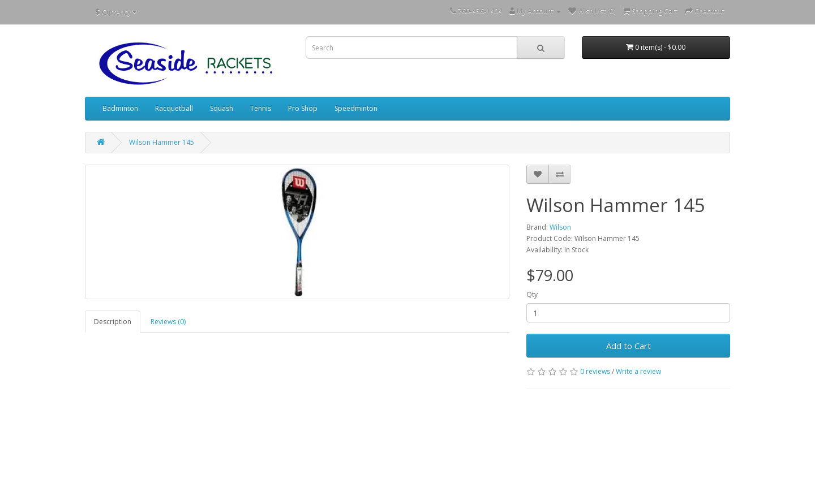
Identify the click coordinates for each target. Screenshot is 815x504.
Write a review (638, 371)
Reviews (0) (168, 322)
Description (113, 322)
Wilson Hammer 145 (162, 142)
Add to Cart (629, 346)
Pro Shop (303, 108)
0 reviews (595, 371)
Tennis (261, 108)
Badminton (120, 108)
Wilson (560, 227)
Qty (532, 294)
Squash (222, 108)
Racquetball (174, 108)
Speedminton (356, 108)
